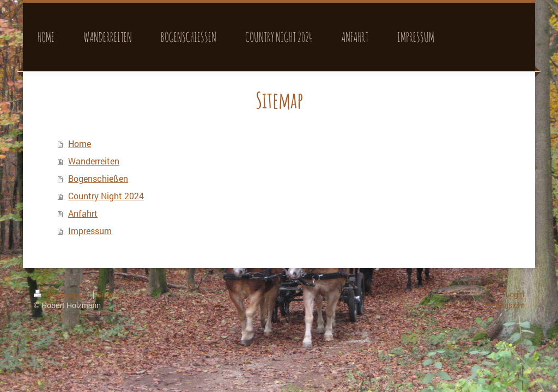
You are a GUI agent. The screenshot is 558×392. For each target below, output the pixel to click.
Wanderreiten (94, 161)
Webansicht (504, 305)
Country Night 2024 (106, 196)
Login (515, 295)
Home (80, 143)
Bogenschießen (98, 178)
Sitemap (110, 295)
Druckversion (63, 295)
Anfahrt (83, 213)
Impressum (90, 231)
